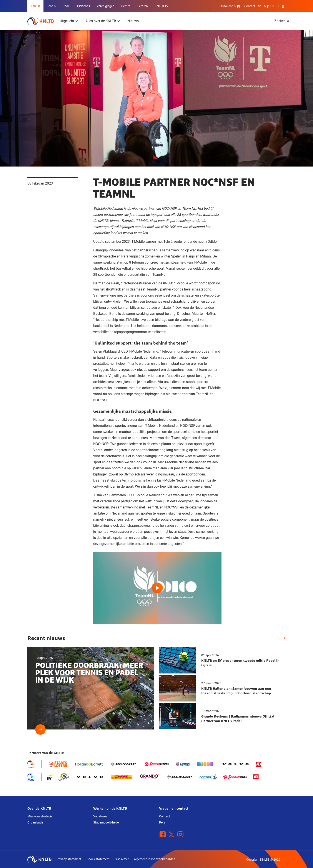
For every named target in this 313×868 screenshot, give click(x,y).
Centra (126, 6)
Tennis (51, 6)
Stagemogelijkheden (107, 822)
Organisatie (35, 822)
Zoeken (280, 21)
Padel (66, 6)
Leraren (143, 6)
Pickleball (83, 6)
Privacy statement (69, 859)
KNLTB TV (161, 6)
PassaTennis (230, 6)
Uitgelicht (67, 21)
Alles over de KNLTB (101, 21)
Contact (250, 6)
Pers (162, 822)
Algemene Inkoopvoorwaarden (155, 859)
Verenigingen (106, 6)
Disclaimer (122, 859)
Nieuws (133, 21)
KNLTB (35, 6)
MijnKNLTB (271, 6)
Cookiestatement (98, 859)
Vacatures (100, 816)
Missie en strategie (40, 816)
